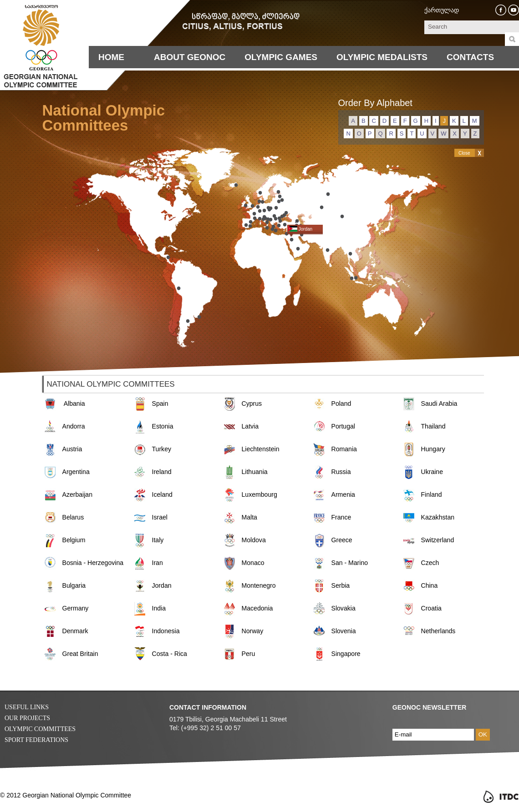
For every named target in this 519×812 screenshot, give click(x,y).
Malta (249, 517)
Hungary (433, 449)
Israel (160, 517)
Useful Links (27, 707)
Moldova (254, 540)
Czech (430, 563)
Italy (158, 540)
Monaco (253, 563)
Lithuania (255, 472)
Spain (160, 403)
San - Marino (350, 563)
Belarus (73, 517)
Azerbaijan (78, 494)
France (341, 517)
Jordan (162, 585)
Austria (72, 449)
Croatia (431, 608)
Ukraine (432, 472)
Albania (74, 403)
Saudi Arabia (439, 403)
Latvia (250, 426)
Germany (76, 608)
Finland (432, 494)
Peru (249, 654)
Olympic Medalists (382, 57)
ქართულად (442, 10)
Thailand (433, 426)
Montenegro (259, 585)
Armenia (343, 494)
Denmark (75, 631)
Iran (158, 563)
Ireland (162, 472)
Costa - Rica (170, 654)
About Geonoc (190, 57)
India (159, 608)
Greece (342, 540)
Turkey (162, 449)
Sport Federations (36, 740)
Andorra (74, 426)
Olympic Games (281, 57)
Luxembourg (259, 494)
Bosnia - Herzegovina (93, 563)
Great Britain (80, 654)
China (430, 585)
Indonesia (166, 631)
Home (111, 57)
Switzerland (438, 540)
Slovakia (343, 608)
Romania (344, 449)
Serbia (341, 585)
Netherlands (438, 631)
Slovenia (344, 631)
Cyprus (252, 403)
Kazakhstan (438, 517)
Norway (253, 631)
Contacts (470, 57)
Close (464, 153)
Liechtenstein (261, 449)
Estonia (163, 426)
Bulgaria (74, 585)
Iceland (162, 494)
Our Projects (27, 718)
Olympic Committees (40, 729)
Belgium (74, 540)
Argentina (76, 472)
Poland (341, 403)
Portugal (343, 426)
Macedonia (257, 608)
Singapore (346, 654)
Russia (341, 472)
